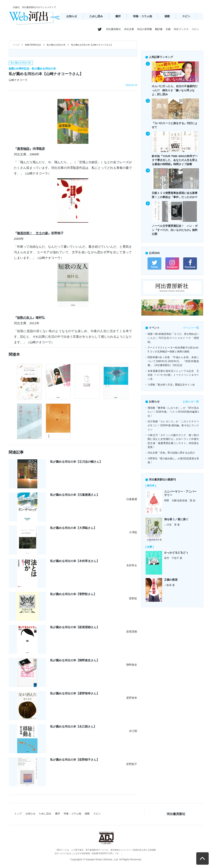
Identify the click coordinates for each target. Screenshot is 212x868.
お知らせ (72, 16)
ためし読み (96, 16)
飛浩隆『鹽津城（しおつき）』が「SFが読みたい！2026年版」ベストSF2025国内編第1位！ (173, 412)
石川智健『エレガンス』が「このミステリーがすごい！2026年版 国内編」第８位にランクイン (173, 426)
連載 (167, 16)
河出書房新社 (113, 29)
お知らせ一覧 (191, 402)
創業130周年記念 (33, 45)
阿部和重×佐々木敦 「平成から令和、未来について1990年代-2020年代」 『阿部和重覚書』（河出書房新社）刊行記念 (173, 361)
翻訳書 (159, 29)
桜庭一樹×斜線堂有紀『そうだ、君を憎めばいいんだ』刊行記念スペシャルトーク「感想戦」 (173, 338)
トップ (16, 45)
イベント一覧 (191, 328)
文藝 (168, 29)
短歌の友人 (25, 318)
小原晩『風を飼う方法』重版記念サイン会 (171, 385)
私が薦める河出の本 (56, 45)
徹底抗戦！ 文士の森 (33, 233)
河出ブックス (181, 29)
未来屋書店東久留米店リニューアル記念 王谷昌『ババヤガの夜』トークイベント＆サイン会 (173, 375)
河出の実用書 (145, 29)
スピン (186, 16)
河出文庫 (129, 29)
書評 (118, 16)
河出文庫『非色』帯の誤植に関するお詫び (171, 453)
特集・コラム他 (143, 16)
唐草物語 (23, 149)
